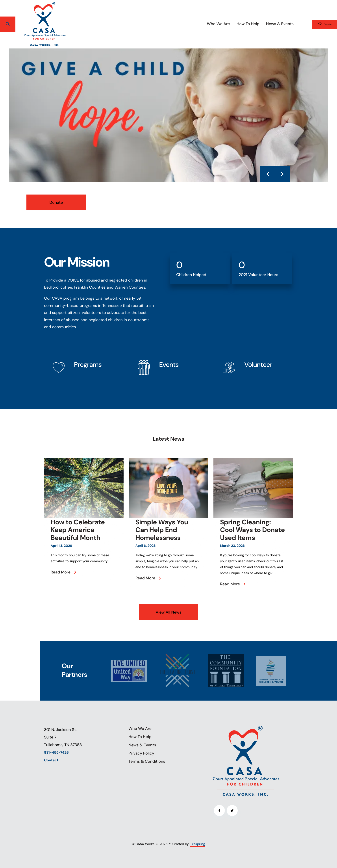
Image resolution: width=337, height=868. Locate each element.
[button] (8, 24)
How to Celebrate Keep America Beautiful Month (78, 530)
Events (169, 365)
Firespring (197, 844)
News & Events (265, 24)
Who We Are (204, 24)
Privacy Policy (141, 753)
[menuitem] (204, 24)
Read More (61, 572)
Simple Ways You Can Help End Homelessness (162, 530)
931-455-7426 (56, 753)
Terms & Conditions (147, 761)
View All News (169, 612)
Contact (51, 760)
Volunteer (258, 365)
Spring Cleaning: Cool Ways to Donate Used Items (252, 530)
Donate (317, 24)
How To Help (233, 24)
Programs (88, 365)
